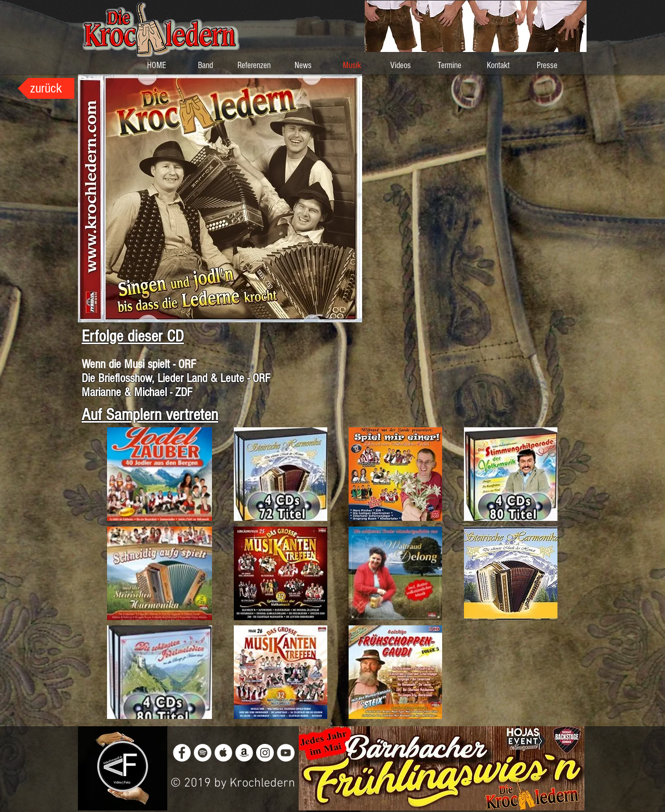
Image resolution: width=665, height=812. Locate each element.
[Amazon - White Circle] (244, 753)
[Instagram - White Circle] (265, 753)
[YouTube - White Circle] (286, 753)
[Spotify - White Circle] (203, 753)
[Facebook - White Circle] (182, 753)
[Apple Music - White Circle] (223, 753)
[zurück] (46, 88)
